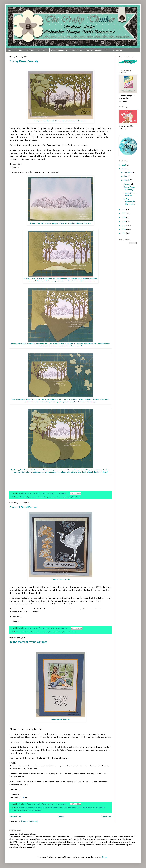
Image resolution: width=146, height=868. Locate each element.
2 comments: (61, 493)
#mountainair (43, 497)
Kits (107, 50)
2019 (124, 218)
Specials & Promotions (94, 50)
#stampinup (40, 808)
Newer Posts (16, 817)
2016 (124, 229)
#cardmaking (21, 497)
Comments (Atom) (29, 821)
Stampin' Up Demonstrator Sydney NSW (26, 810)
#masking (31, 808)
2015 (124, 233)
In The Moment (99, 808)
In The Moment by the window (28, 642)
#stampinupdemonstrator (58, 497)
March (127, 180)
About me (19, 50)
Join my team (43, 50)
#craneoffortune (22, 632)
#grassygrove (32, 497)
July (126, 176)
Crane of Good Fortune (24, 507)
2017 (124, 225)
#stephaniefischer (75, 497)
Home (10, 50)
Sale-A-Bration (117, 50)
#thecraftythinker (86, 808)
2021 (124, 210)
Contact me (30, 50)
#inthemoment (22, 808)
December (129, 173)
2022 (124, 169)
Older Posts (106, 817)
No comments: (62, 628)
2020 (124, 214)
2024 (124, 165)
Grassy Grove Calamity (24, 61)
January (128, 184)
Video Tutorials (76, 50)
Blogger (105, 857)
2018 (124, 222)
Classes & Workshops (59, 50)
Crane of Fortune (70, 632)
